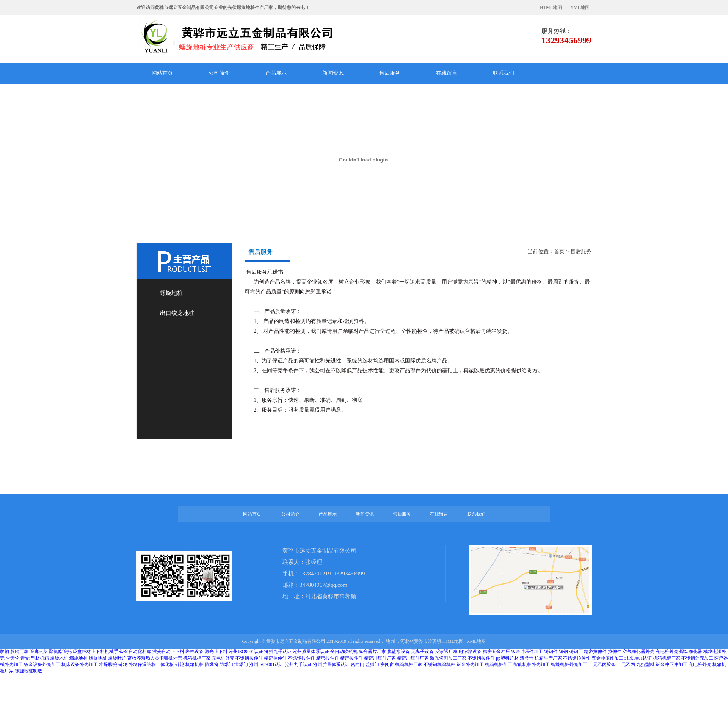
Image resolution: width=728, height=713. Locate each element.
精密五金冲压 (496, 652)
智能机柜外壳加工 (532, 664)
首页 (559, 252)
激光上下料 (216, 652)
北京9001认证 (638, 658)
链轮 (123, 664)
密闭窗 (387, 664)
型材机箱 (40, 658)
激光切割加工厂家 (449, 658)
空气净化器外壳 (639, 652)
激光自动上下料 (168, 652)
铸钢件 (551, 652)
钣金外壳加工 (470, 664)
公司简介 (219, 73)
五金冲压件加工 (607, 658)
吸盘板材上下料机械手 (96, 652)
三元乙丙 (626, 664)
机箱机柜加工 (499, 664)
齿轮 (25, 658)
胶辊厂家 (19, 652)
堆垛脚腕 (108, 664)
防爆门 (226, 664)
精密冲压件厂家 (380, 658)
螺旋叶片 (117, 658)
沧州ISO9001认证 (246, 652)
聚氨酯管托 (60, 652)
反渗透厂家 (446, 652)
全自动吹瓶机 (344, 652)
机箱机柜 (195, 664)
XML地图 (580, 8)
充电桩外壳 (667, 652)
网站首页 (162, 73)
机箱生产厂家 (548, 658)
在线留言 (447, 73)
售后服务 (390, 73)
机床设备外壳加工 (80, 664)
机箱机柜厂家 (197, 658)
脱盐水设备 (399, 652)
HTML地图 (551, 8)
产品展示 (276, 73)
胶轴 (5, 652)
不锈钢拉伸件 (249, 658)
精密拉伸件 (595, 652)
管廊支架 (39, 652)
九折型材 (645, 664)
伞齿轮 (13, 658)
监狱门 (372, 664)
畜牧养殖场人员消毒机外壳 (155, 658)
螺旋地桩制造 (28, 671)
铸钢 (563, 652)
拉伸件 (615, 652)
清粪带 (527, 658)
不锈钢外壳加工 (697, 658)
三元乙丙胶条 (602, 664)
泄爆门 (241, 664)
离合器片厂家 (372, 652)
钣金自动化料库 (135, 652)
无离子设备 (422, 652)
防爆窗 (212, 664)
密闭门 (358, 664)
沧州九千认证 (278, 652)
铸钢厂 (576, 652)
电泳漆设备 (470, 652)
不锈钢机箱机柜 (439, 664)
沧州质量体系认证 (311, 652)
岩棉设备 (195, 652)
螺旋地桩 (59, 658)
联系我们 (504, 73)
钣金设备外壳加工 (42, 664)
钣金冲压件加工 (527, 652)
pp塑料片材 (507, 658)
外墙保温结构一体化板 (151, 664)
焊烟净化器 (691, 652)
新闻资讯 (333, 73)
